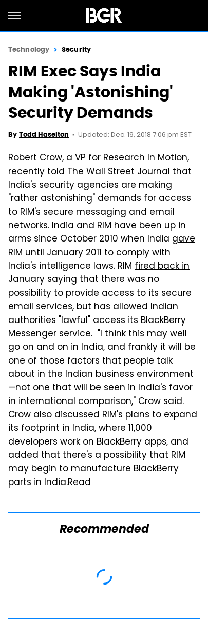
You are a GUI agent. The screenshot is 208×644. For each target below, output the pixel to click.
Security (76, 49)
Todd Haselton (44, 135)
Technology (29, 49)
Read (79, 483)
